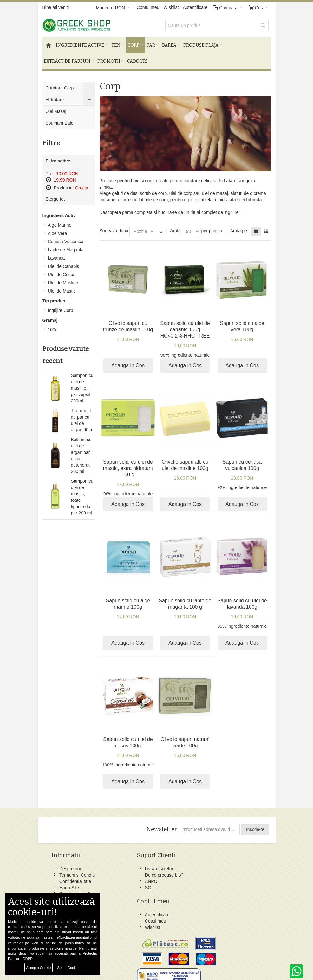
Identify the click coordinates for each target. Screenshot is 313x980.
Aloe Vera (58, 230)
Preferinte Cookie (121, 961)
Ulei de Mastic (62, 288)
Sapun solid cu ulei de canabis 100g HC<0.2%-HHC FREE (185, 326)
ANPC (107, 898)
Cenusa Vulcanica (66, 238)
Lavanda (56, 255)
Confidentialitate (77, 884)
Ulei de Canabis (64, 263)
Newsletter (161, 826)
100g (53, 327)
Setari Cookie (68, 968)
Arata (175, 228)
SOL (105, 904)
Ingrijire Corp (61, 307)
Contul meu (148, 7)
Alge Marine (60, 222)
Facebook (189, 865)
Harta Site (71, 891)
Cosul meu (150, 872)
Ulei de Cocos (62, 271)
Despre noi (72, 865)
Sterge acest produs (49, 176)
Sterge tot (55, 196)
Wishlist (171, 7)
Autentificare (195, 7)
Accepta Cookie (38, 968)
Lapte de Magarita (66, 247)
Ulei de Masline (63, 280)
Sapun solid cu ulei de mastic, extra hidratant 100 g (128, 465)
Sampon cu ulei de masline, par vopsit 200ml (82, 385)
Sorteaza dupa (114, 228)
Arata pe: (239, 228)
